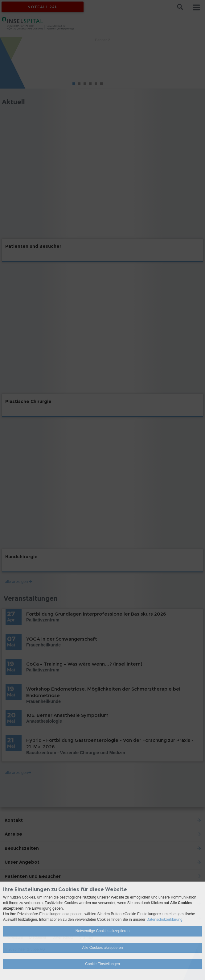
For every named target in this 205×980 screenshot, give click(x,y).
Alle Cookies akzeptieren (102, 948)
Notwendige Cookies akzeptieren (102, 931)
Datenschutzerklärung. (165, 920)
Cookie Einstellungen (102, 964)
